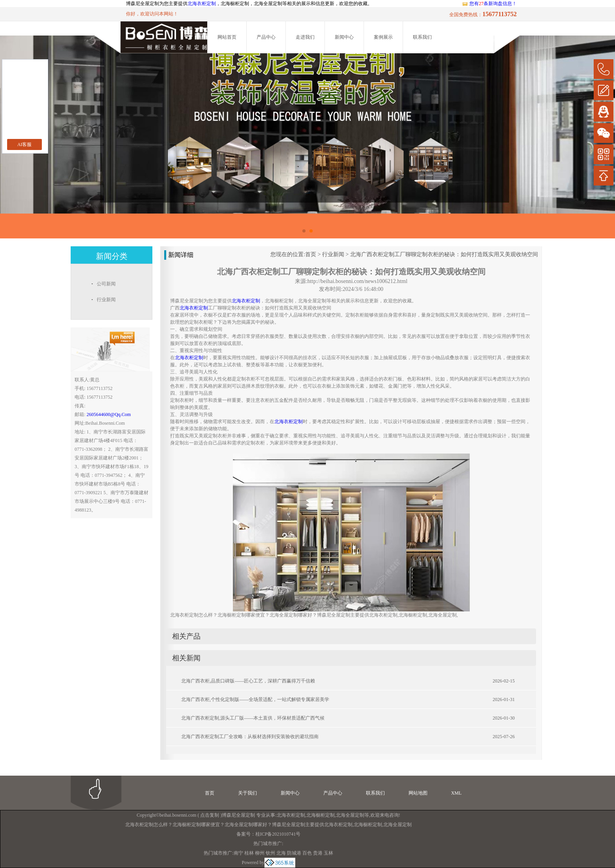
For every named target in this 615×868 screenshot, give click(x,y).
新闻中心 (344, 37)
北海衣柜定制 (202, 4)
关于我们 (247, 793)
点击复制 (210, 815)
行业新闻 (333, 254)
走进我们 (305, 37)
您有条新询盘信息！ (489, 4)
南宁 (238, 853)
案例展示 (383, 37)
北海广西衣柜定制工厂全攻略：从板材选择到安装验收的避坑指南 (250, 737)
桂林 (249, 853)
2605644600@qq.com (109, 414)
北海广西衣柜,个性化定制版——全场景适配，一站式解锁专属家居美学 (255, 699)
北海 (281, 853)
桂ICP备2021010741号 (278, 834)
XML (457, 793)
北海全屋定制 (350, 815)
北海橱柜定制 (321, 815)
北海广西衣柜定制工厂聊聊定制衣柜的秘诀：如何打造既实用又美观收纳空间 (444, 254)
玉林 (328, 853)
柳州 (260, 853)
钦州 (270, 853)
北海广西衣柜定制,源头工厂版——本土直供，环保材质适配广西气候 (253, 718)
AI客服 (25, 144)
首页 (311, 254)
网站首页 (227, 37)
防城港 (294, 853)
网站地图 (418, 793)
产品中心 (266, 37)
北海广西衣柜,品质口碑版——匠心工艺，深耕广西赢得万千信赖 (248, 681)
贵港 (318, 853)
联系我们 (422, 37)
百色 (307, 853)
